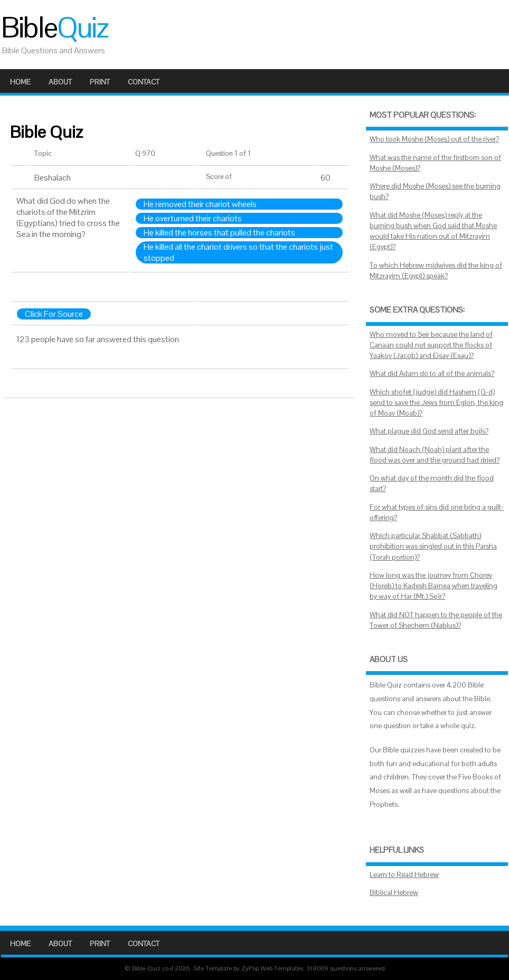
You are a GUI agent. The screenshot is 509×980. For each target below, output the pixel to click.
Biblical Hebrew (394, 893)
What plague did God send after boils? (429, 431)
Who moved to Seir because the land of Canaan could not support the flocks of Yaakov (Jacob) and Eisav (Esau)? (431, 345)
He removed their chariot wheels (200, 204)
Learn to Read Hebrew (404, 875)
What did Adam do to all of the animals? (432, 374)
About (60, 82)
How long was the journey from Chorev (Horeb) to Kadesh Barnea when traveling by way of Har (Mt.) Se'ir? (433, 586)
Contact (144, 82)
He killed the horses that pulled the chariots (219, 233)
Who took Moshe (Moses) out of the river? (434, 139)
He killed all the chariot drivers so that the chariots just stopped (238, 252)
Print (100, 82)
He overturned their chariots (193, 218)
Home (20, 82)
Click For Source (54, 314)
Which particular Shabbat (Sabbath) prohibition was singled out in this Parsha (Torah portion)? (433, 546)
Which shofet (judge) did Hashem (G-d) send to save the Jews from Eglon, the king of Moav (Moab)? (436, 403)
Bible (54, 27)
